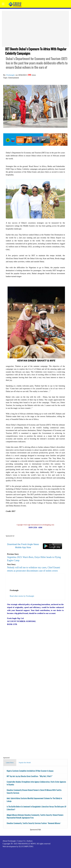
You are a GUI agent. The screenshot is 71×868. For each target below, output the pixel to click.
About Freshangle (9, 841)
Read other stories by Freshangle (22, 596)
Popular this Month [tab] (25, 763)
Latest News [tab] (10, 763)
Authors (30, 841)
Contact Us (21, 841)
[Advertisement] (35, 29)
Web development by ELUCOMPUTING (18, 846)
